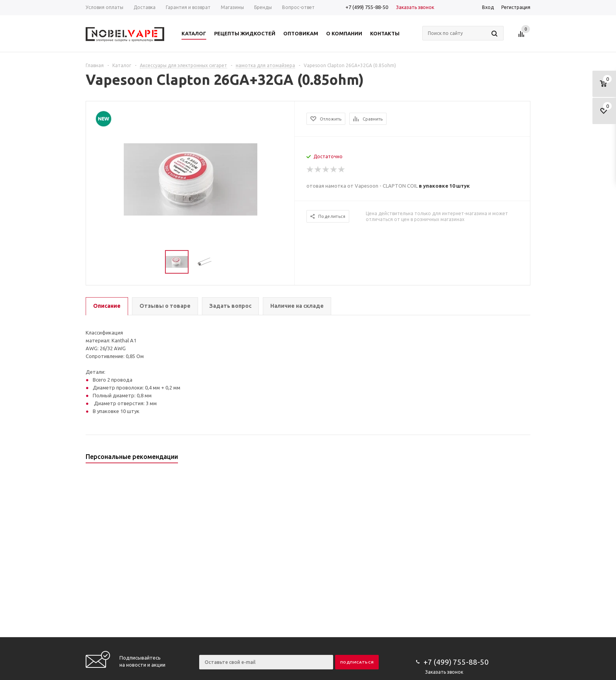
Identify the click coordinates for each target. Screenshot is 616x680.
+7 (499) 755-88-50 (367, 7)
